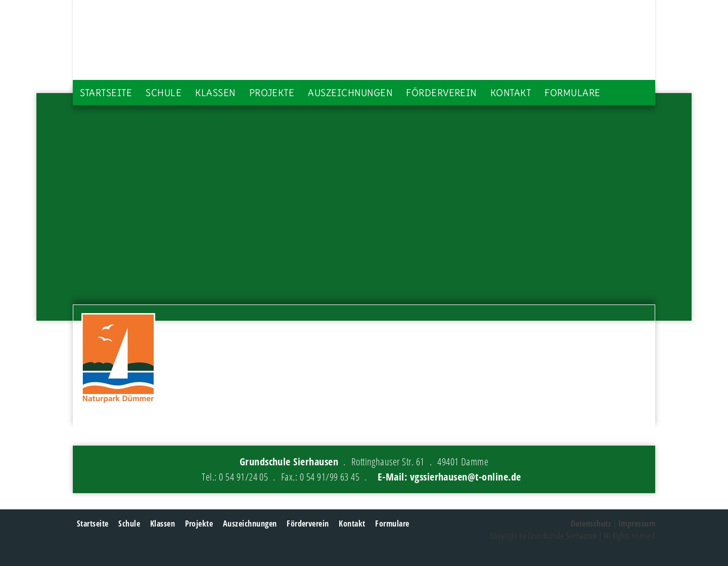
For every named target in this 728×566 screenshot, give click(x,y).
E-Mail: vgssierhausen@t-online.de (449, 477)
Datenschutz (591, 524)
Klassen (215, 93)
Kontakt (511, 93)
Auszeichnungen (350, 93)
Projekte (272, 93)
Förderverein (441, 93)
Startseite (106, 93)
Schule (164, 93)
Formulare (572, 93)
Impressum (637, 524)
